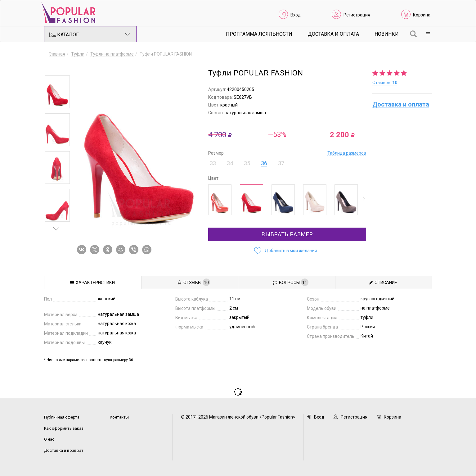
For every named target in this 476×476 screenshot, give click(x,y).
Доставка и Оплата (333, 34)
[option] (57, 92)
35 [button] (247, 163)
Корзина (422, 15)
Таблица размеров (347, 153)
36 (264, 163)
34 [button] (230, 163)
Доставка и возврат (64, 450)
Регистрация (357, 15)
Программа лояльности (259, 34)
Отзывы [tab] (194, 282)
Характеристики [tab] (92, 283)
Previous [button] (56, 66)
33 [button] (213, 163)
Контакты (119, 417)
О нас (49, 439)
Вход (296, 15)
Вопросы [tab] (291, 282)
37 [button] (281, 163)
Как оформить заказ (64, 428)
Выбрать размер (287, 234)
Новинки (387, 34)
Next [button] (56, 229)
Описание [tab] (383, 283)
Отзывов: (385, 83)
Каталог (90, 34)
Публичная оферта (62, 417)
